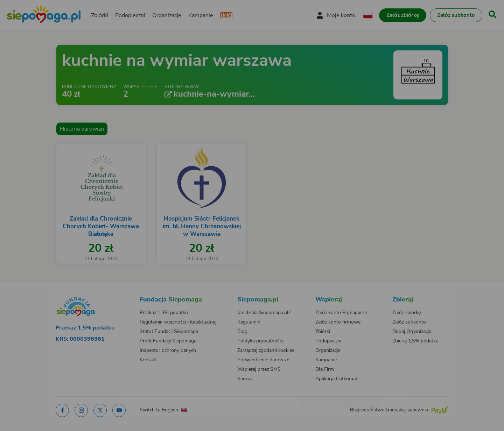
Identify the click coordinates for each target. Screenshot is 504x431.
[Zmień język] (98, 293)
